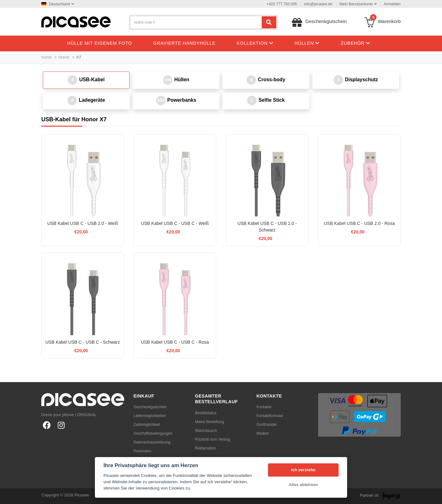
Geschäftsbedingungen (153, 433)
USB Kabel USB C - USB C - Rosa (175, 342)
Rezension (143, 451)
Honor (64, 57)
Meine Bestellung (210, 422)
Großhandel (267, 425)
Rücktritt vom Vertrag (213, 439)
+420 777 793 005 (282, 4)
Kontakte (264, 407)
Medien (263, 433)
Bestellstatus (206, 413)
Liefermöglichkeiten (150, 416)
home (47, 57)
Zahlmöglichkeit (147, 425)
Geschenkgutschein (150, 407)
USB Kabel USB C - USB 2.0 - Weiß (83, 223)
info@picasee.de (318, 4)
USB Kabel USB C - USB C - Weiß (175, 223)
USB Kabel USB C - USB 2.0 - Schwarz (267, 227)
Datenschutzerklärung (152, 442)
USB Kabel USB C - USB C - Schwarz (83, 342)
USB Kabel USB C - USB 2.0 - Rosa (359, 223)
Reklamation (206, 448)
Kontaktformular (270, 416)
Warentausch (206, 431)
